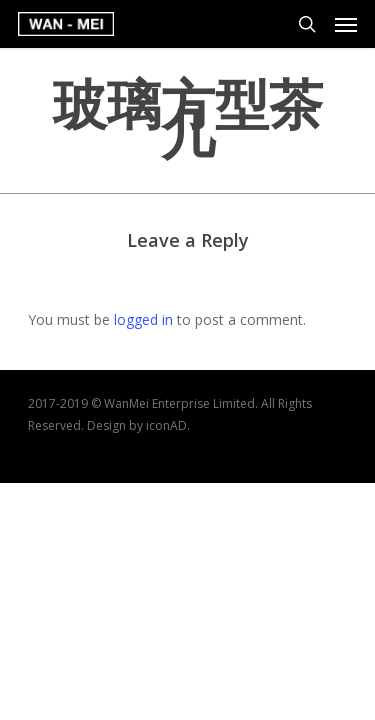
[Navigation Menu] (346, 24)
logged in (143, 319)
